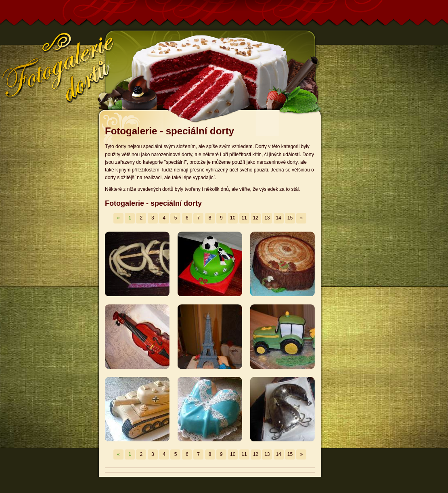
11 (244, 218)
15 (290, 218)
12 (256, 218)
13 (267, 218)
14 (278, 218)
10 (233, 218)
